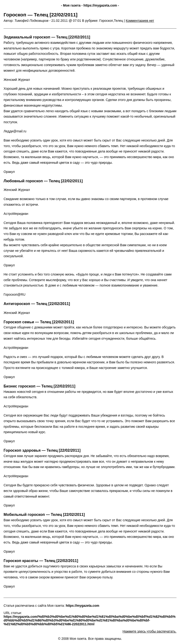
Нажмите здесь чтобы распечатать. (150, 631)
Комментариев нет (140, 21)
